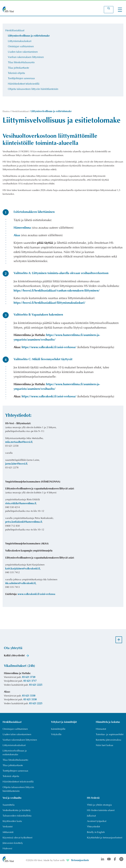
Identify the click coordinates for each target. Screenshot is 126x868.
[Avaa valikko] (120, 10)
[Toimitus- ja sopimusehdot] (110, 736)
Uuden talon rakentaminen (23, 53)
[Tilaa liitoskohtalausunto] (15, 762)
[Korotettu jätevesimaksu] (109, 742)
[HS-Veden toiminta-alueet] (101, 813)
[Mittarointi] (8, 835)
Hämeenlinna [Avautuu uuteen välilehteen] (22, 230)
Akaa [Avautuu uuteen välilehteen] (17, 237)
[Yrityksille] (56, 736)
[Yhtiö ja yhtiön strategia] (99, 808)
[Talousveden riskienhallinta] (17, 819)
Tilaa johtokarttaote (18, 69)
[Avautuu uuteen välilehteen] (68, 863)
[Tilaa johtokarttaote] (13, 768)
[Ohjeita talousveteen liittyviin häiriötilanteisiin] (21, 792)
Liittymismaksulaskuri (20, 42)
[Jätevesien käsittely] (13, 846)
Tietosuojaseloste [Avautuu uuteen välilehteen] (80, 863)
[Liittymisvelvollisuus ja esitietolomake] (21, 755)
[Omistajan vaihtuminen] (15, 731)
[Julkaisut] (91, 819)
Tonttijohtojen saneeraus (21, 80)
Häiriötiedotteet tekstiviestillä (24, 85)
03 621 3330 (29, 698)
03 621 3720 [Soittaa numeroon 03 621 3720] (29, 679)
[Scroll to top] (119, 641)
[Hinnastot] (101, 731)
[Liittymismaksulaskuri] (14, 747)
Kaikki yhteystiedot (14, 657)
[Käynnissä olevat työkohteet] (17, 840)
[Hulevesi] (7, 851)
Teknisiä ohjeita (16, 74)
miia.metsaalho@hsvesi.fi (19, 444)
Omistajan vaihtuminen (21, 47)
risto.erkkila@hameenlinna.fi (21, 505)
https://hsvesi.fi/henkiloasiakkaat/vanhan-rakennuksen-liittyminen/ (57, 293)
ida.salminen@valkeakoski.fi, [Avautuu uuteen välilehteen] (21, 585)
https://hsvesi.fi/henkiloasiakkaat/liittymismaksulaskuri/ (49, 305)
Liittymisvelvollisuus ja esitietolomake (29, 36)
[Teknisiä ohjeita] (11, 779)
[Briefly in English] (96, 835)
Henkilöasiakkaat (15, 31)
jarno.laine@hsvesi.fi (16, 466)
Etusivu (6, 113)
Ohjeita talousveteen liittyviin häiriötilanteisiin (33, 91)
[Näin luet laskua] (105, 747)
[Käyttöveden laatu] (12, 824)
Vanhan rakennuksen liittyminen (26, 58)
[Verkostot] (8, 830)
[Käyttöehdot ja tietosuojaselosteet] (105, 840)
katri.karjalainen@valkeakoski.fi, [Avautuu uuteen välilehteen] (23, 570)
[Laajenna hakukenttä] (109, 10)
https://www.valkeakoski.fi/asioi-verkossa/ (49, 349)
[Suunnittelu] (9, 808)
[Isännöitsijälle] (58, 731)
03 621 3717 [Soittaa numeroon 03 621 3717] (30, 683)
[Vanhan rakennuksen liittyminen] (20, 742)
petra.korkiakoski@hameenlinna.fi (24, 524)
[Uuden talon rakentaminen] (17, 736)
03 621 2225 (36, 705)
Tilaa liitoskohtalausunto (21, 63)
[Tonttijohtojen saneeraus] (15, 773)
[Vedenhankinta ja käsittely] (17, 813)
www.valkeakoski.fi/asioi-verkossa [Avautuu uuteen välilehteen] (37, 596)
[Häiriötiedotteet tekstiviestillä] (18, 784)
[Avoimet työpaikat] (97, 824)
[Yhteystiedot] (93, 830)
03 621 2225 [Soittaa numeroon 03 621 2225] (36, 687)
